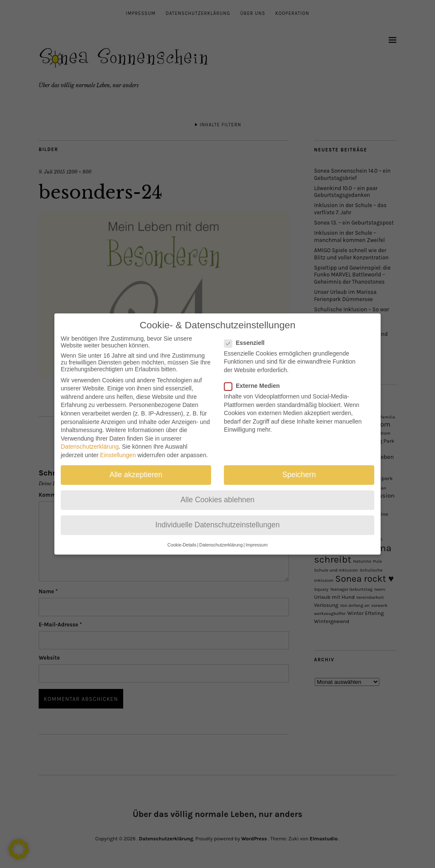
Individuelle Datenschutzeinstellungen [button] (218, 519)
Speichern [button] (299, 469)
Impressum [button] (257, 539)
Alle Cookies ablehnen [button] (217, 494)
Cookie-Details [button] (182, 539)
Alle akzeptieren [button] (136, 469)
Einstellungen (118, 449)
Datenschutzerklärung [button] (221, 539)
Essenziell (248, 337)
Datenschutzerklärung (90, 441)
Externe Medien (255, 380)
